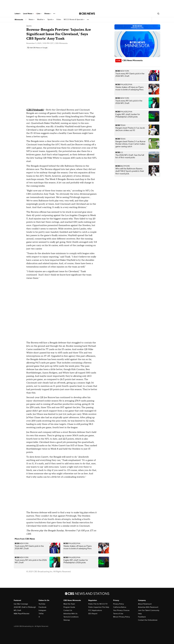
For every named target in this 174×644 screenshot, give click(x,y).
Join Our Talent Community (149, 610)
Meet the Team (69, 604)
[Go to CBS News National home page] (87, 14)
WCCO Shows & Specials (74, 20)
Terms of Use (118, 614)
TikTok (41, 614)
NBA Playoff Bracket (22, 614)
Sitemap (67, 620)
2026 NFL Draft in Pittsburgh (25, 607)
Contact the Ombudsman (148, 620)
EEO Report (93, 614)
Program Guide (69, 607)
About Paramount (145, 604)
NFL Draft (17, 610)
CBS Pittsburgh (35, 110)
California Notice (120, 607)
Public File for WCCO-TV (98, 604)
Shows (48, 14)
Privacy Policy (119, 604)
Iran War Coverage (21, 604)
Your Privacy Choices (121, 610)
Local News (28, 14)
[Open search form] (158, 14)
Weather (41, 20)
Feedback (142, 617)
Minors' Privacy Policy (122, 617)
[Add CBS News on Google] (37, 48)
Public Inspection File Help (99, 607)
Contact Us (68, 610)
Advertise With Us (70, 614)
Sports (51, 20)
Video (59, 20)
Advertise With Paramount (148, 607)
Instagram (42, 610)
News (32, 20)
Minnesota (19, 20)
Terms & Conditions (71, 617)
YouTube (42, 604)
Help (140, 614)
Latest (18, 14)
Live (39, 14)
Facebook (42, 607)
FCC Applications (95, 610)
